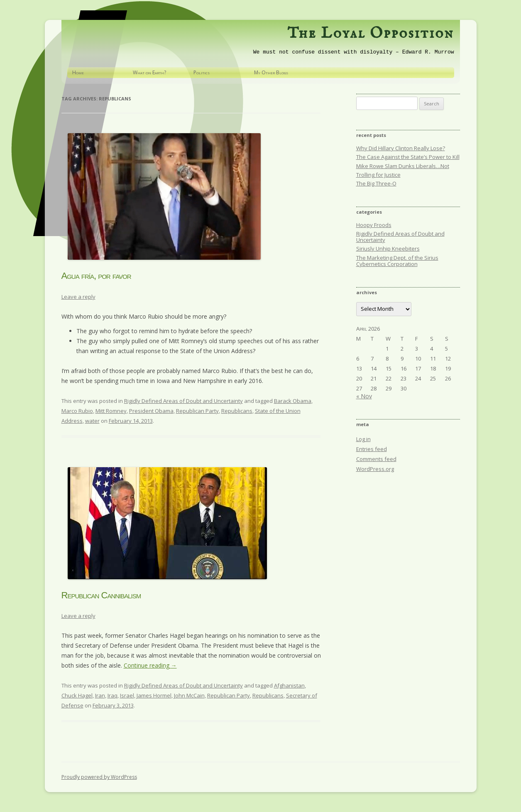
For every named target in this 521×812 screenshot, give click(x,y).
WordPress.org (375, 469)
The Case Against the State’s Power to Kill (408, 157)
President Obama (151, 411)
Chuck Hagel (77, 695)
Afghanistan (289, 685)
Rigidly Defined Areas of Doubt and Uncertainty (183, 401)
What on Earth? (149, 72)
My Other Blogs (271, 72)
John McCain (189, 695)
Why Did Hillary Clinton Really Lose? (401, 148)
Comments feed (376, 459)
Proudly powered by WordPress (99, 777)
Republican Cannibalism (101, 595)
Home (78, 72)
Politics (202, 72)
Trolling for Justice (378, 175)
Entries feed (372, 449)
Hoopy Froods (374, 225)
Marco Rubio (77, 411)
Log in (363, 439)
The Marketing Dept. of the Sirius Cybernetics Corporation (397, 261)
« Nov (364, 396)
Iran (100, 695)
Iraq (113, 695)
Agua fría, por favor (96, 276)
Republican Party (197, 411)
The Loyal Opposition (371, 34)
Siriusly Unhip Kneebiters (388, 249)
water (92, 421)
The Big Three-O (376, 183)
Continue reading (150, 665)
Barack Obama (293, 401)
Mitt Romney (111, 411)
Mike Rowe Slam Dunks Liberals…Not (403, 166)
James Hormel (154, 695)
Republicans (237, 411)
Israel (127, 695)
